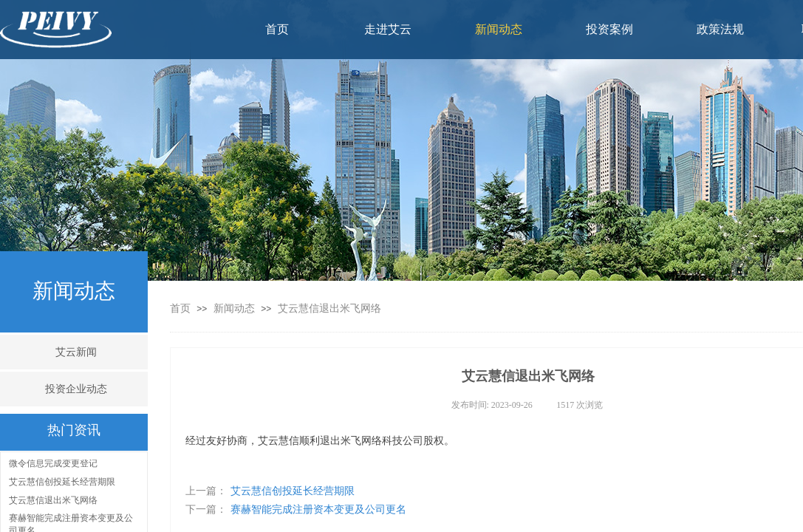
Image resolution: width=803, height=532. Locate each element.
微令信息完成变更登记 (53, 464)
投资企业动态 (76, 389)
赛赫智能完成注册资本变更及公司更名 (296, 509)
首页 (180, 308)
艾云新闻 (76, 352)
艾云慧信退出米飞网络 (329, 308)
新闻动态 (236, 308)
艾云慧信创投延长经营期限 (270, 491)
